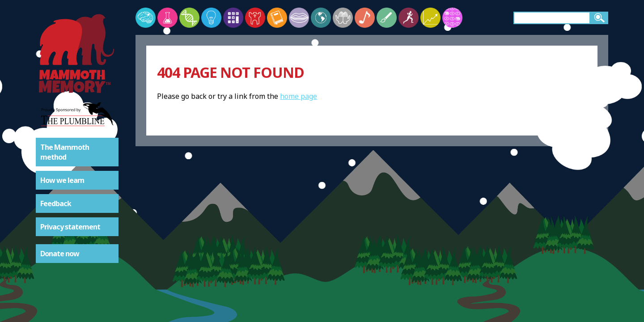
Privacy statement (70, 227)
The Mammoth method (65, 152)
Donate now (60, 254)
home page (299, 96)
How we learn (62, 180)
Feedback (56, 203)
